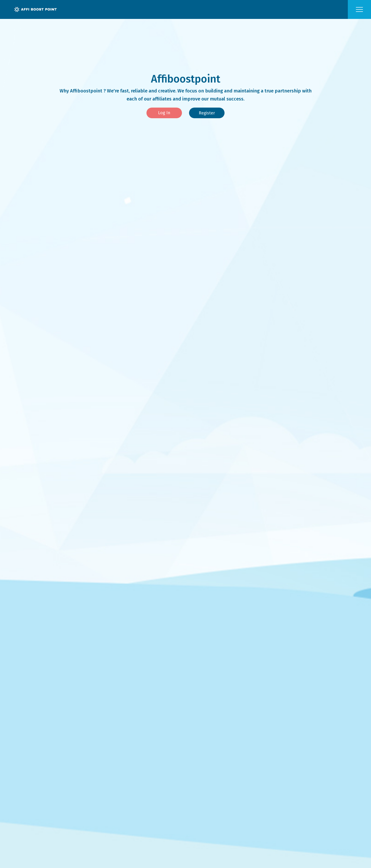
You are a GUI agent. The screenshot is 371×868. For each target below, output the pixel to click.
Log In (164, 113)
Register (207, 113)
